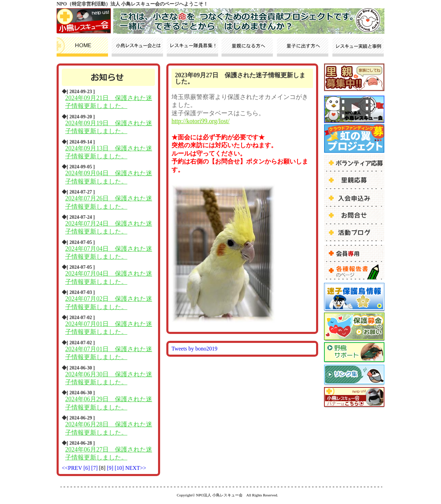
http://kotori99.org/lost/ (200, 121)
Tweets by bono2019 (194, 349)
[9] (111, 468)
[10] (120, 468)
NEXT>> (136, 468)
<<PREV (72, 468)
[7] (95, 468)
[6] (87, 468)
